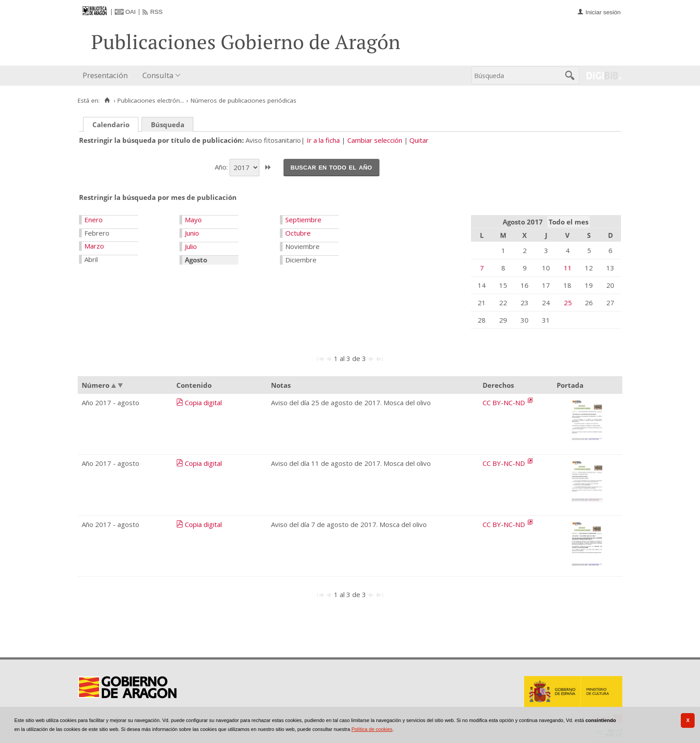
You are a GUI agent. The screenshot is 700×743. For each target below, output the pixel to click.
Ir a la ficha (323, 140)
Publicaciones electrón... (151, 100)
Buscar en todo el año (331, 167)
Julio (191, 246)
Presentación (105, 75)
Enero (94, 220)
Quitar (419, 140)
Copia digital (203, 403)
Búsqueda (168, 125)
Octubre (298, 233)
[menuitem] (107, 76)
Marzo (94, 246)
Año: (222, 166)
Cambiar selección (375, 140)
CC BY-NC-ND (505, 403)
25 (568, 303)
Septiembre (303, 220)
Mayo (193, 220)
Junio (192, 233)
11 (568, 268)
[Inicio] (107, 100)
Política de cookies (372, 729)
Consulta (158, 75)
